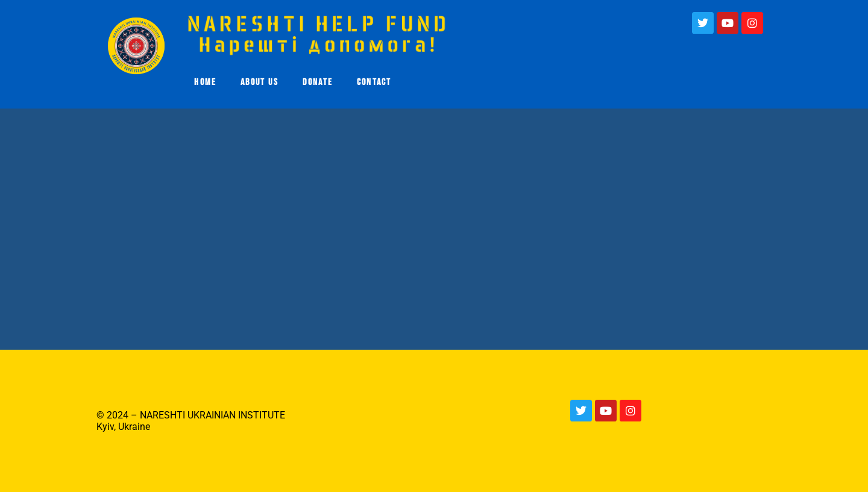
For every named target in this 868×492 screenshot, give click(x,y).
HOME (205, 82)
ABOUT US (259, 82)
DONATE (318, 82)
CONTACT (374, 82)
